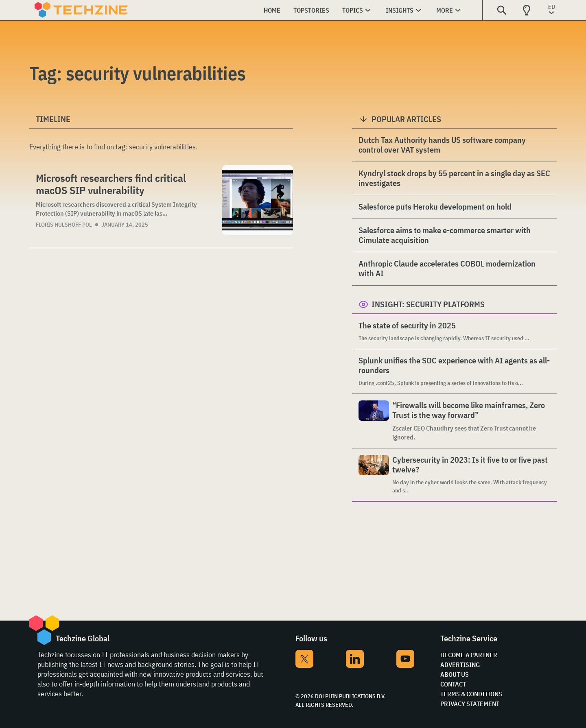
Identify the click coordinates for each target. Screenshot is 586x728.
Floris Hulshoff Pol (64, 225)
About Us (455, 674)
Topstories (311, 10)
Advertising (460, 665)
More (445, 10)
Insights (400, 10)
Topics (353, 10)
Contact (453, 684)
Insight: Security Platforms (428, 304)
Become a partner (469, 655)
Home (272, 10)
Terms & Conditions (471, 694)
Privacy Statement (470, 704)
